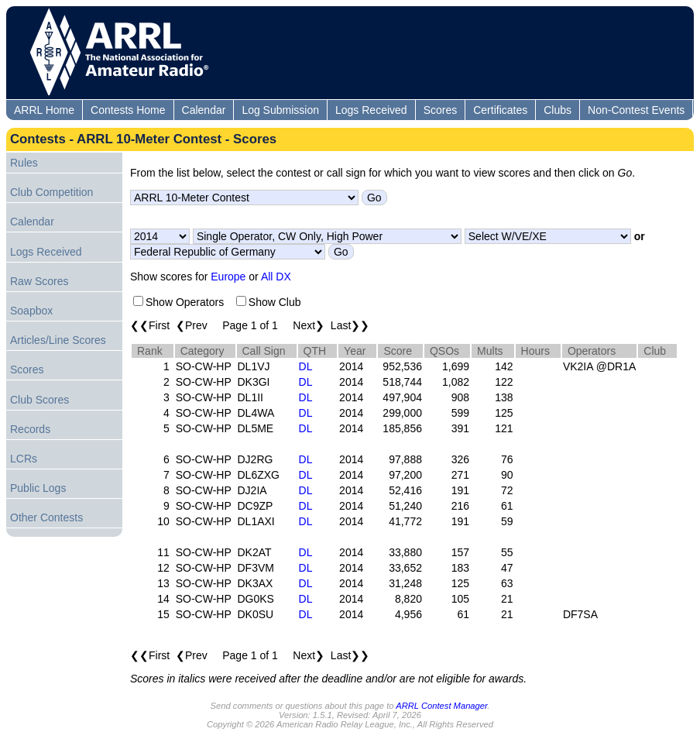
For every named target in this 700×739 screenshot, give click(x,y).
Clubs (558, 110)
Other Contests (46, 517)
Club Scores (39, 400)
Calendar (204, 110)
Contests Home (128, 110)
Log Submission (280, 110)
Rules (24, 163)
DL (306, 366)
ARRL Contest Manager (441, 706)
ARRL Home (44, 110)
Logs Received (371, 110)
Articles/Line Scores (58, 340)
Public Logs (38, 488)
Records (30, 429)
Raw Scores (39, 281)
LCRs (24, 459)
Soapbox (31, 311)
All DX (276, 277)
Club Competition (51, 192)
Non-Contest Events (636, 110)
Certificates (500, 110)
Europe (228, 277)
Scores (441, 110)
